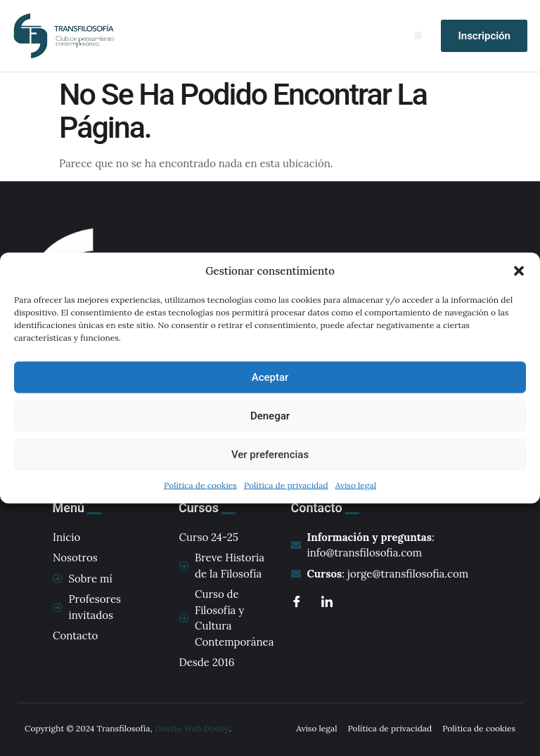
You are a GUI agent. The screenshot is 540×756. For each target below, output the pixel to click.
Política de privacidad (286, 484)
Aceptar (270, 377)
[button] (519, 271)
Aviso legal (356, 484)
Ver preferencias (270, 455)
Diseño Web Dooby (192, 728)
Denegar (270, 416)
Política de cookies (200, 484)
